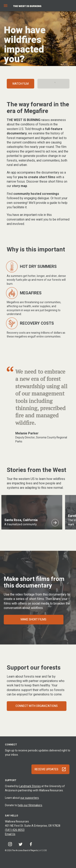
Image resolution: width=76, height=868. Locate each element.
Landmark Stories (30, 786)
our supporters (30, 798)
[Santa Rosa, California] (55, 523)
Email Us (10, 834)
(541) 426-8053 (15, 830)
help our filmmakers (30, 805)
